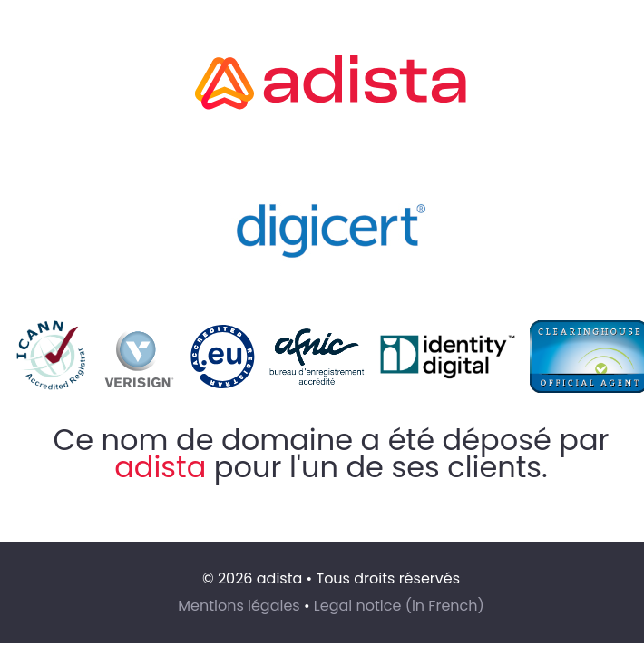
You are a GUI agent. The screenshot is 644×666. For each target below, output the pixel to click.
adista (160, 467)
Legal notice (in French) (399, 606)
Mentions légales (239, 606)
